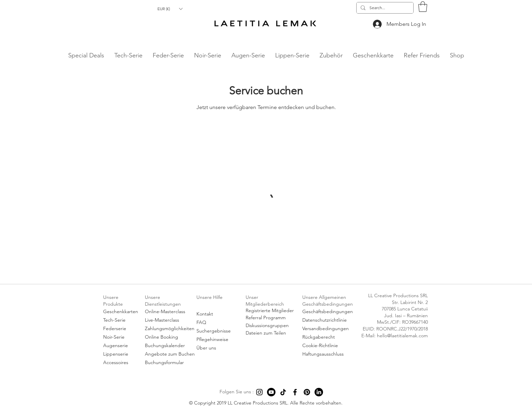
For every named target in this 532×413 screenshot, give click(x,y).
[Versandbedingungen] (329, 329)
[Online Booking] (169, 337)
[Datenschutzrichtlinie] (329, 320)
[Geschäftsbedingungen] (329, 312)
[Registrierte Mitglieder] (270, 311)
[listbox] (170, 9)
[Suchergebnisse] (216, 331)
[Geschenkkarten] (121, 312)
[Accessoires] (121, 363)
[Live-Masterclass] (169, 320)
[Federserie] (121, 329)
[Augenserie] (121, 346)
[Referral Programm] (270, 318)
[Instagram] (259, 392)
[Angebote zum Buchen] (170, 354)
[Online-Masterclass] (169, 312)
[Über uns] (216, 348)
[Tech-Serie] (121, 320)
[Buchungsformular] (169, 363)
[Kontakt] (216, 314)
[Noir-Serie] (121, 337)
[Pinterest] (307, 392)
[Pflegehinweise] (216, 339)
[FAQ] (216, 322)
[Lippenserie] (121, 354)
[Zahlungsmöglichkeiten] (170, 329)
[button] (170, 9)
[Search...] (384, 8)
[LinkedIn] (319, 392)
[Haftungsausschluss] (329, 354)
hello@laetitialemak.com (60, 64)
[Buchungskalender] (169, 346)
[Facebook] (295, 392)
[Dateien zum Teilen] (270, 333)
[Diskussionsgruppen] (270, 326)
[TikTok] (283, 392)
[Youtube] (271, 392)
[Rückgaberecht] (329, 337)
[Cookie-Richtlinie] (329, 346)
